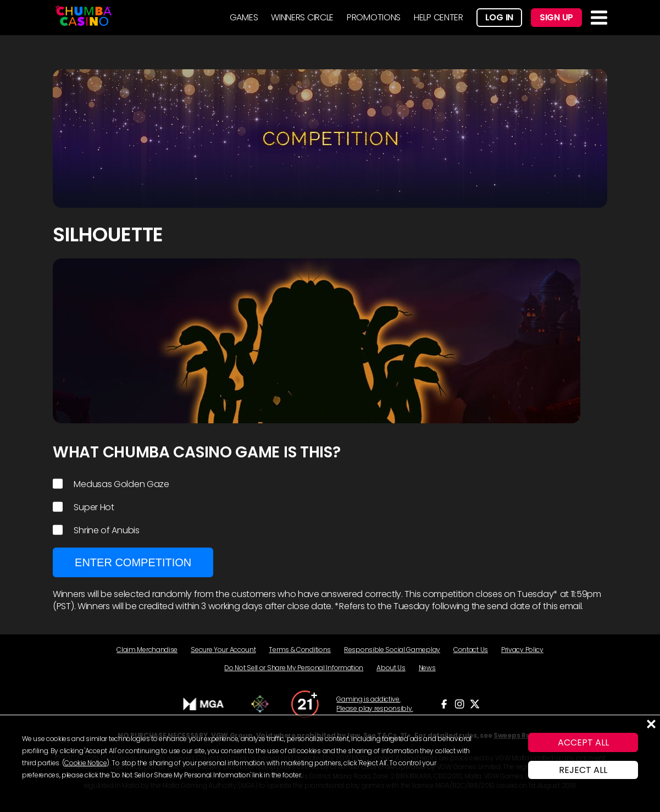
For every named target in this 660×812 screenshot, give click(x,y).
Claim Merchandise (147, 650)
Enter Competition (133, 562)
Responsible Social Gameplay (392, 650)
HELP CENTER (439, 17)
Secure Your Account (223, 650)
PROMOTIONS (374, 17)
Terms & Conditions (300, 650)
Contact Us (471, 650)
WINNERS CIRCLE (302, 17)
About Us (391, 668)
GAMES (244, 17)
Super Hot (84, 507)
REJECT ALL (583, 770)
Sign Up (556, 17)
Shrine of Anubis (96, 531)
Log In (499, 17)
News (427, 668)
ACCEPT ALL (583, 742)
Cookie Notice (85, 763)
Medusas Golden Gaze (111, 484)
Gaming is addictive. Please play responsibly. (375, 704)
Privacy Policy (522, 650)
